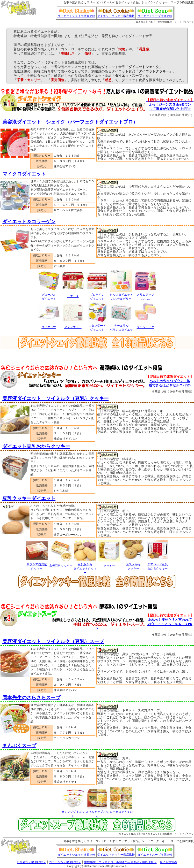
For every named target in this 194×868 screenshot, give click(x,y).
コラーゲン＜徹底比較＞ (65, 862)
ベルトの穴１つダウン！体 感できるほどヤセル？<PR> (170, 381)
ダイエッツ (49, 327)
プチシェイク (145, 327)
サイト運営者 (168, 862)
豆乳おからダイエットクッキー (85, 568)
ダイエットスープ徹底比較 (155, 15)
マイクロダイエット (24, 174)
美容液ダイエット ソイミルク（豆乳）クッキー (56, 398)
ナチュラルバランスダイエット (121, 330)
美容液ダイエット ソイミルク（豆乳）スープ (53, 641)
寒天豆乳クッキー (61, 566)
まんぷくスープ (19, 745)
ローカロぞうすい (121, 812)
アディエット (73, 327)
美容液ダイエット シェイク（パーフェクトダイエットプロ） (70, 122)
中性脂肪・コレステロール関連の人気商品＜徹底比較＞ (120, 862)
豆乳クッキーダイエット (29, 498)
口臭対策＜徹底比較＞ (31, 862)
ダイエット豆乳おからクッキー (36, 446)
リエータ (73, 296)
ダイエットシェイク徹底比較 (76, 15)
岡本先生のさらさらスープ (31, 698)
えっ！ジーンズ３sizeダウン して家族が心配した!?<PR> (170, 104)
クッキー (109, 566)
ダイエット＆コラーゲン (29, 222)
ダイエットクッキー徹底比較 (116, 15)
